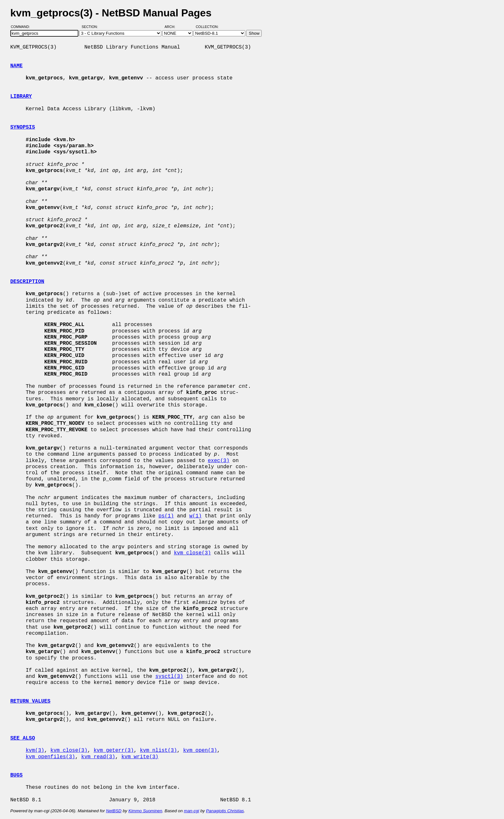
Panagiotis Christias (225, 811)
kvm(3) (35, 751)
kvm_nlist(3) (158, 751)
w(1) (195, 516)
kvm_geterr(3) (114, 751)
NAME (16, 66)
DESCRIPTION (27, 282)
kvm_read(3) (98, 757)
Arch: (173, 27)
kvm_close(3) (192, 553)
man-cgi (191, 811)
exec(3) (218, 461)
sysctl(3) (169, 677)
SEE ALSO (23, 738)
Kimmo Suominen (145, 811)
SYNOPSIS (23, 127)
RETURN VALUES (30, 701)
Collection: (207, 27)
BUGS (16, 775)
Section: (91, 27)
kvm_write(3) (140, 757)
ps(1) (166, 516)
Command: (22, 27)
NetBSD (114, 811)
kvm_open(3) (200, 751)
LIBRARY (21, 96)
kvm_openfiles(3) (50, 757)
